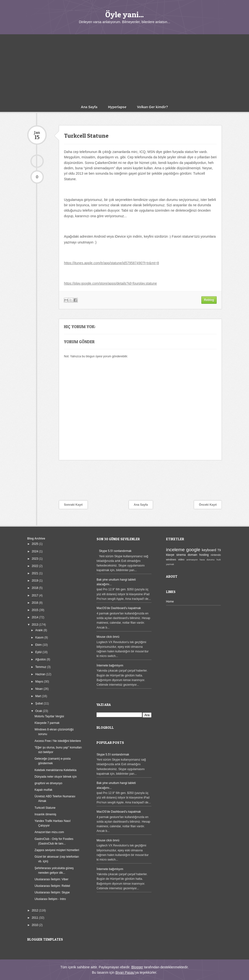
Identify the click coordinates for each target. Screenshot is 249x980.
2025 (36, 544)
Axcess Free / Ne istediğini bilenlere (58, 741)
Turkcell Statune (45, 808)
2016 (36, 603)
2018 (36, 588)
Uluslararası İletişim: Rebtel (52, 886)
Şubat (40, 703)
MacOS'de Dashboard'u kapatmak (119, 608)
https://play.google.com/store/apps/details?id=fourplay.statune (110, 283)
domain (192, 555)
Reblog (209, 300)
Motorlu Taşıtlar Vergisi (49, 716)
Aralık (39, 630)
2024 (36, 551)
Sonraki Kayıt (73, 505)
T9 (219, 550)
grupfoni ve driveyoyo (48, 783)
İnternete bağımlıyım (110, 665)
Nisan (39, 689)
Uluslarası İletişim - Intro (50, 899)
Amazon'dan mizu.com (49, 832)
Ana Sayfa (89, 107)
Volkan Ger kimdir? (153, 107)
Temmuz (41, 667)
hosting (204, 555)
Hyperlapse (117, 107)
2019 (36, 581)
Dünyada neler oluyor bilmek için (56, 777)
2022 (36, 566)
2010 (36, 925)
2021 (36, 573)
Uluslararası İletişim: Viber (51, 879)
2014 (36, 617)
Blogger (137, 967)
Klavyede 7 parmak (47, 723)
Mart (39, 696)
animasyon (192, 560)
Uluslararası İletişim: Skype (52, 892)
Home (170, 602)
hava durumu (207, 560)
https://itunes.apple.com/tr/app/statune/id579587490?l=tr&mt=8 (111, 263)
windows (171, 559)
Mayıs (40, 682)
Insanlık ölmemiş (45, 814)
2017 (36, 595)
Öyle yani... (124, 14)
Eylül (39, 652)
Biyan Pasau (125, 972)
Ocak (39, 711)
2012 (36, 910)
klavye (170, 555)
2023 (36, 559)
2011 (36, 918)
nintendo (216, 555)
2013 (36, 625)
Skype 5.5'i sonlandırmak (115, 551)
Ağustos (41, 659)
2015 (36, 610)
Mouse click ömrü (108, 637)
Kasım (40, 638)
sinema (181, 555)
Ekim (39, 645)
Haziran (41, 674)
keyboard (209, 550)
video (181, 559)
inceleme (175, 550)
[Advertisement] (124, 68)
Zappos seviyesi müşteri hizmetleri (57, 850)
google (193, 550)
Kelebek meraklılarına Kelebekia (55, 770)
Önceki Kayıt (208, 505)
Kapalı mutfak (43, 790)
